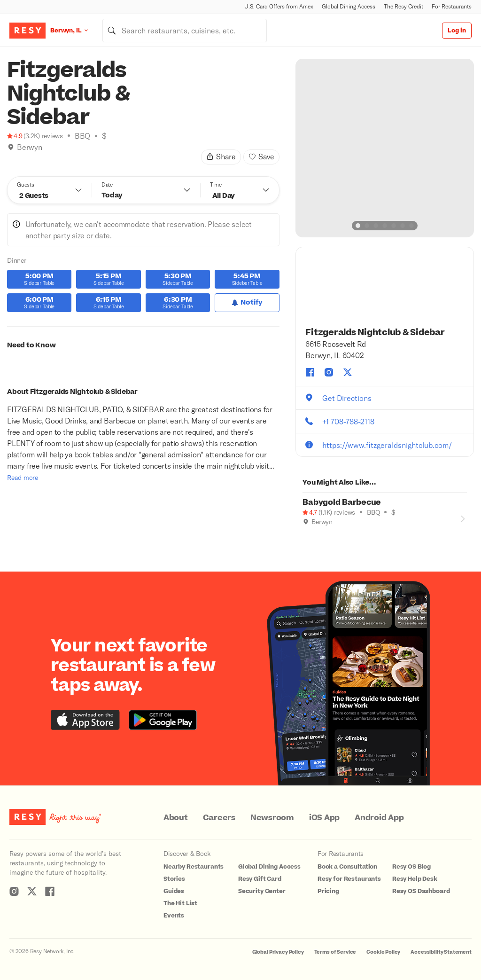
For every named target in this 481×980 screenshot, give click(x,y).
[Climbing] (21, 159)
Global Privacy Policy (278, 952)
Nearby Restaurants (194, 867)
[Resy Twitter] (32, 891)
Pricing (328, 891)
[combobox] (185, 31)
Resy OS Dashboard (421, 891)
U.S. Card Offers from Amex (279, 6)
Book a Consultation (347, 867)
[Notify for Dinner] (247, 303)
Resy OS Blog (411, 867)
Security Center (262, 891)
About (176, 818)
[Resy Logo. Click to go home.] (27, 31)
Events (174, 916)
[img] (11, 147)
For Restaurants (452, 6)
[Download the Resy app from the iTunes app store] (85, 720)
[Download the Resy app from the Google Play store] (163, 720)
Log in (457, 31)
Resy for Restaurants (349, 879)
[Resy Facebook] (50, 891)
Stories (174, 879)
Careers (219, 818)
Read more (23, 477)
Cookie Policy (383, 952)
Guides (174, 891)
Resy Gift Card (260, 879)
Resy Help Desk (415, 879)
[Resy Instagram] (14, 891)
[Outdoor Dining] (306, 535)
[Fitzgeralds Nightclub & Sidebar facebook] (310, 372)
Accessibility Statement (441, 952)
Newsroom (272, 818)
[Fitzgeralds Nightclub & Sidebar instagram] (329, 372)
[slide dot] (358, 226)
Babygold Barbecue (342, 502)
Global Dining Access (349, 6)
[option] (385, 148)
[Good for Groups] (316, 535)
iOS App (324, 818)
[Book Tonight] (11, 159)
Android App (379, 818)
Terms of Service (335, 952)
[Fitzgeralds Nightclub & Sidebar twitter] (348, 372)
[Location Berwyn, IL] (76, 30)
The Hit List (180, 903)
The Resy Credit (403, 6)
